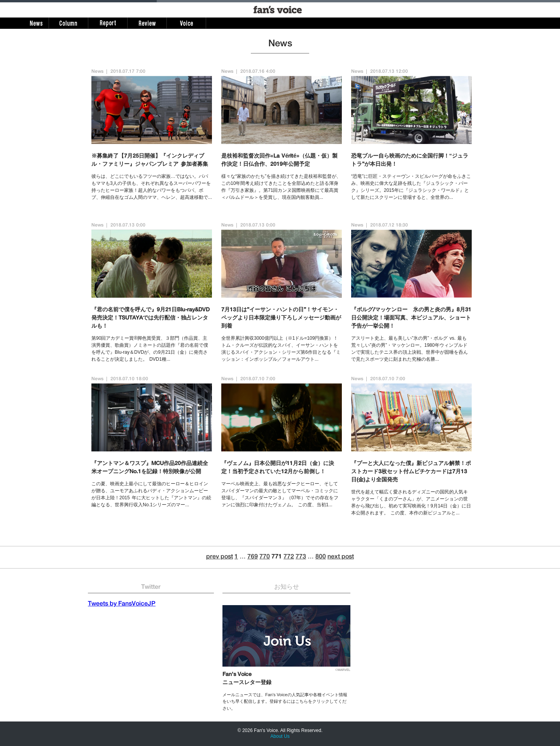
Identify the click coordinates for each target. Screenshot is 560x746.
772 (289, 557)
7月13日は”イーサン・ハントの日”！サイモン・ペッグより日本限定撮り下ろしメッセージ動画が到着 (281, 318)
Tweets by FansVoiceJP (122, 604)
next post (341, 557)
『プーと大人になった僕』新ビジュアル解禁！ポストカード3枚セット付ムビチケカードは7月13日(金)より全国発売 (411, 472)
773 (301, 557)
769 (253, 557)
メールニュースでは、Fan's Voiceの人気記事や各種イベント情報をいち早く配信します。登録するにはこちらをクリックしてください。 (285, 701)
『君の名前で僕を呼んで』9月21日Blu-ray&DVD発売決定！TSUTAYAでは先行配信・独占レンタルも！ (150, 318)
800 (321, 557)
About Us (280, 736)
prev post (220, 557)
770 (265, 557)
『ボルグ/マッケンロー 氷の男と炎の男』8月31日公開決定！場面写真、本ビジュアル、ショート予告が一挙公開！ (411, 318)
